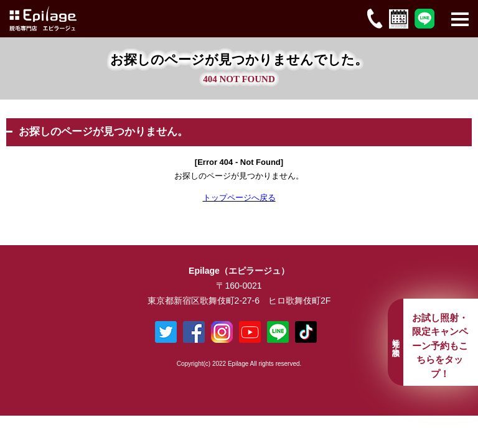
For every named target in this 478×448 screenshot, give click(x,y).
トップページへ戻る (239, 198)
